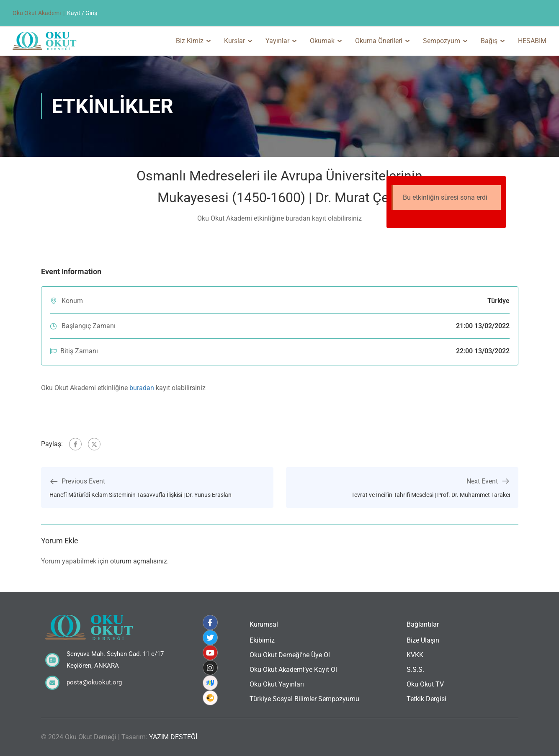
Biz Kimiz (190, 41)
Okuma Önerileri (379, 41)
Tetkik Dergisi (426, 699)
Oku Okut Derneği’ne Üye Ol (290, 655)
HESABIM (532, 41)
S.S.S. (415, 670)
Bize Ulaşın (423, 640)
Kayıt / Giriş (82, 13)
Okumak (322, 41)
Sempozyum (442, 41)
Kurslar (234, 41)
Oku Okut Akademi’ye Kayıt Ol (293, 670)
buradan (142, 388)
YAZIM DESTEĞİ (173, 737)
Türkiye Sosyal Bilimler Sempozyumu (304, 699)
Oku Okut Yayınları (277, 684)
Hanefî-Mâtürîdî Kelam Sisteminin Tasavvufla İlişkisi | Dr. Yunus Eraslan (140, 495)
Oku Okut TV (425, 684)
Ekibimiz (262, 640)
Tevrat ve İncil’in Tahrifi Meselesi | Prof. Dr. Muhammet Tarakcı (431, 495)
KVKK (415, 655)
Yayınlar (277, 41)
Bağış (489, 41)
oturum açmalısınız (139, 561)
